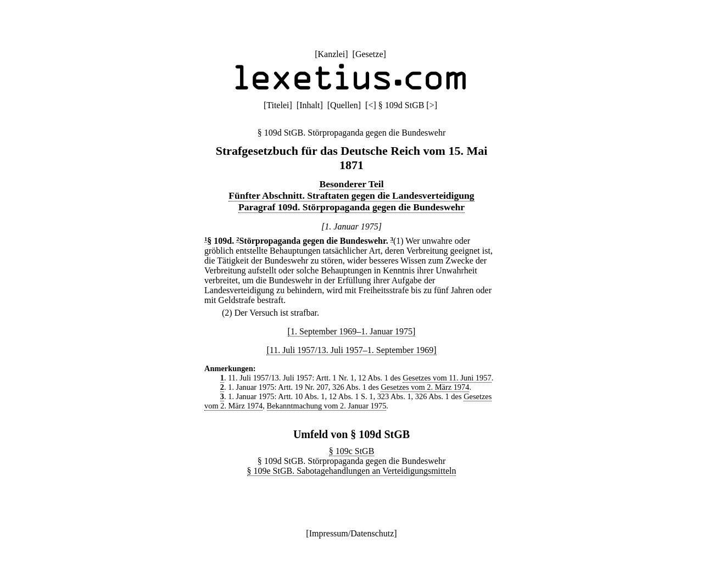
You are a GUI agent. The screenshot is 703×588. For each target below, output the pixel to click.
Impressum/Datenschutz (352, 533)
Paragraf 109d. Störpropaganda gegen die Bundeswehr (351, 207)
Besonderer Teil (351, 184)
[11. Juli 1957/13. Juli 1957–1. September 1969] (351, 350)
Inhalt (309, 105)
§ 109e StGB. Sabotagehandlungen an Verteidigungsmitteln (352, 471)
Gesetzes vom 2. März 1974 (425, 387)
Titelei (278, 105)
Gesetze (369, 54)
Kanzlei (331, 54)
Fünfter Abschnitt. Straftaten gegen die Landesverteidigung (351, 195)
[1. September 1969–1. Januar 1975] (352, 331)
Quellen (344, 105)
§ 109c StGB (352, 451)
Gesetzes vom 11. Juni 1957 (447, 378)
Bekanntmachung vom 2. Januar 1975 (327, 406)
